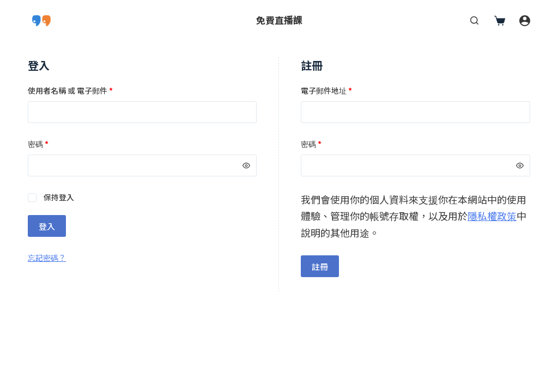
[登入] (525, 21)
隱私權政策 (492, 216)
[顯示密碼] (246, 166)
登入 (47, 226)
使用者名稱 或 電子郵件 (70, 90)
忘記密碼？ (47, 258)
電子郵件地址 (326, 90)
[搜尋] (474, 20)
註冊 (320, 267)
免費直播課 (279, 20)
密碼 (38, 144)
